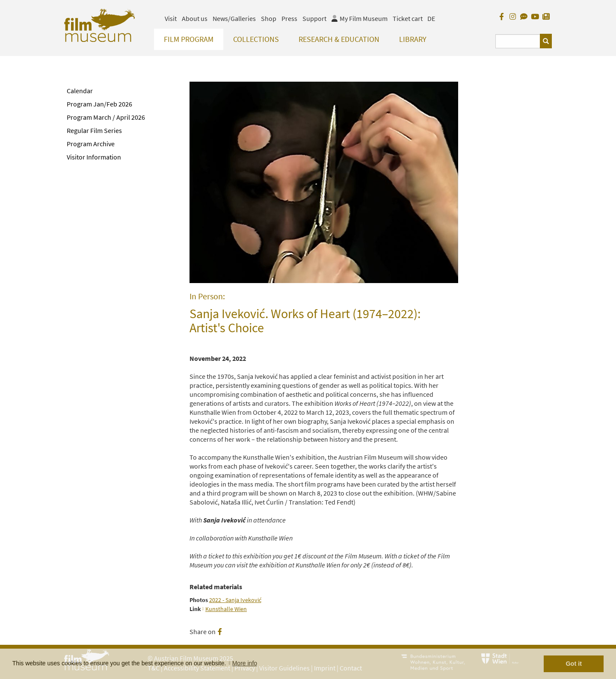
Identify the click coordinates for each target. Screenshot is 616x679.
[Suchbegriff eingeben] (518, 41)
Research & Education (339, 39)
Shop (269, 18)
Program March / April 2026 (106, 117)
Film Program (189, 39)
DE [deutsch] (431, 18)
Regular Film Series (94, 130)
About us (195, 18)
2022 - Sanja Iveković (235, 600)
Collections (256, 39)
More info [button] (245, 663)
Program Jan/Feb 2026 (99, 104)
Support (314, 18)
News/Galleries (234, 18)
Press (289, 18)
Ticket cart (408, 18)
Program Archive (91, 144)
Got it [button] (574, 664)
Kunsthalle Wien (226, 609)
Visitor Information (94, 157)
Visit (171, 18)
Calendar (80, 91)
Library (413, 39)
